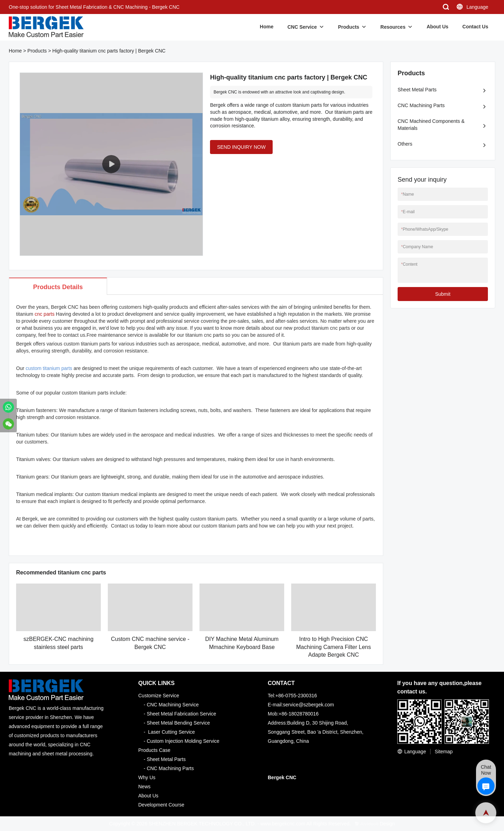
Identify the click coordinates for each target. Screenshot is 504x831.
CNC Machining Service (173, 705)
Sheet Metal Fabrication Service (181, 714)
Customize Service (159, 696)
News (144, 787)
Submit (443, 294)
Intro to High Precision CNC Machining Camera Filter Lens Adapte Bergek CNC (333, 647)
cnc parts (45, 314)
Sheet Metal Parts (417, 90)
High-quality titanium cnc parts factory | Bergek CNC (109, 51)
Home (267, 27)
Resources (393, 27)
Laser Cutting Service (171, 732)
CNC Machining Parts (421, 105)
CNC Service (302, 27)
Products (349, 27)
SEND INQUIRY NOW (241, 147)
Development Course (161, 805)
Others (405, 144)
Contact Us (475, 27)
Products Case (154, 750)
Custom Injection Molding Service (183, 741)
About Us (437, 27)
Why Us (147, 777)
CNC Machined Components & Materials (431, 125)
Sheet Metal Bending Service (178, 723)
